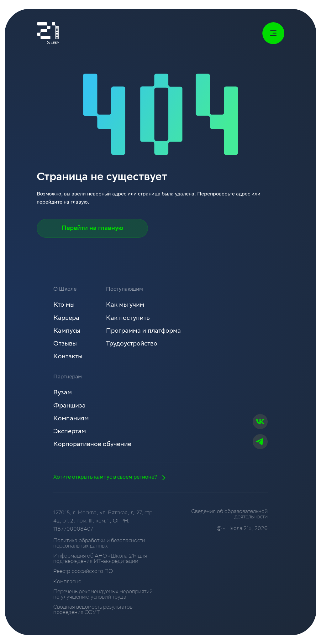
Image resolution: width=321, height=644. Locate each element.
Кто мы (64, 305)
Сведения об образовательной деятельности (229, 515)
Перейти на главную (92, 229)
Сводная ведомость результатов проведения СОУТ (93, 610)
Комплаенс (67, 582)
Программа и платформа (143, 331)
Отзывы (65, 344)
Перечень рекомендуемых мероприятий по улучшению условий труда (103, 595)
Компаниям (71, 419)
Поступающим (124, 290)
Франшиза (69, 406)
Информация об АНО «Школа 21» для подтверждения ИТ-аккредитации (100, 559)
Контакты (68, 357)
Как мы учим (125, 305)
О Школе (65, 290)
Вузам (63, 393)
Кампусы (67, 331)
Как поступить (128, 319)
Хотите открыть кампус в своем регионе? (111, 478)
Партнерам (68, 377)
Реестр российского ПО (83, 572)
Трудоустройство (132, 344)
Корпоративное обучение (92, 445)
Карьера (66, 319)
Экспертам (70, 432)
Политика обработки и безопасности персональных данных (99, 544)
